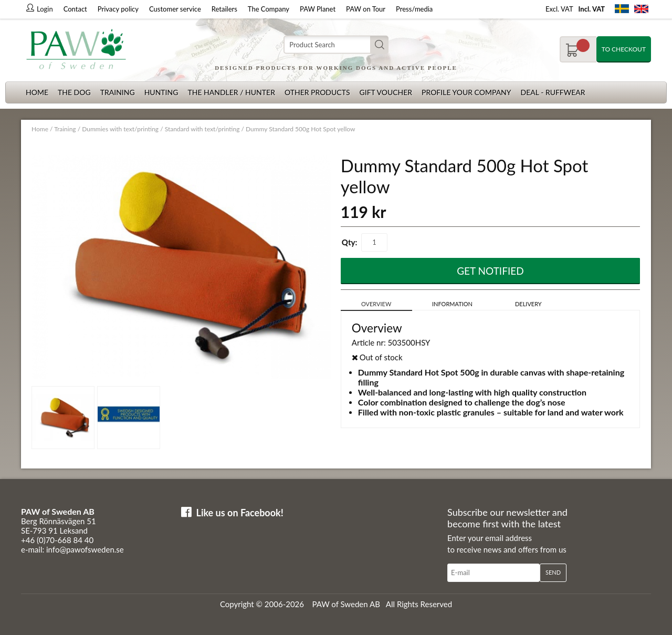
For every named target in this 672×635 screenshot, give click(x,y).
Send (553, 572)
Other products (317, 92)
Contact (75, 9)
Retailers (224, 9)
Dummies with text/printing (120, 129)
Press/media (414, 9)
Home (37, 92)
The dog (74, 92)
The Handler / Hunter (231, 92)
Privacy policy (118, 9)
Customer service (175, 9)
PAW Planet (318, 9)
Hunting (161, 92)
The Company (269, 9)
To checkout (624, 49)
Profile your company (466, 92)
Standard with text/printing (202, 129)
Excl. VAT (559, 9)
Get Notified (490, 271)
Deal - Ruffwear (553, 92)
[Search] (336, 45)
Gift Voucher (386, 92)
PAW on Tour (366, 9)
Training (118, 92)
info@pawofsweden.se (85, 549)
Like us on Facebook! (240, 513)
